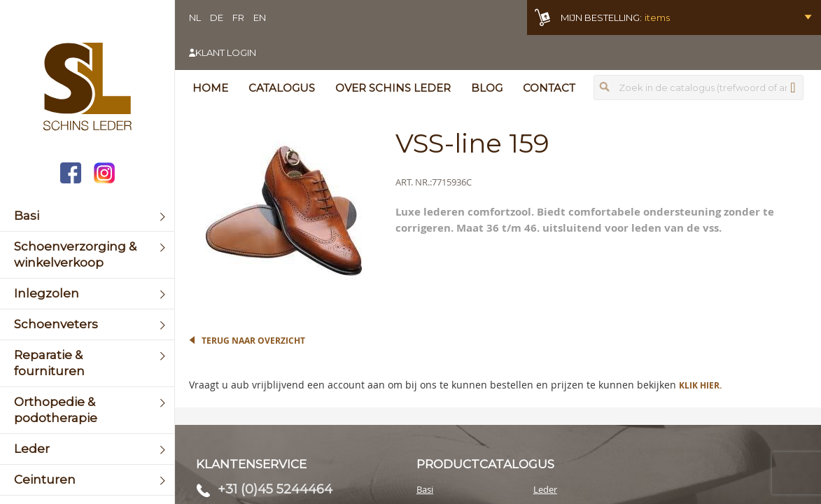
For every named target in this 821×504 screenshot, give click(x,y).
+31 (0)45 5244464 (275, 489)
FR (238, 17)
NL (195, 17)
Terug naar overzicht (253, 341)
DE (217, 17)
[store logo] (87, 88)
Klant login (226, 52)
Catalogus (282, 88)
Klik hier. (700, 385)
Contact (549, 88)
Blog (487, 88)
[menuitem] (87, 216)
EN (260, 17)
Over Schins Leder (393, 88)
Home (210, 88)
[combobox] (699, 87)
